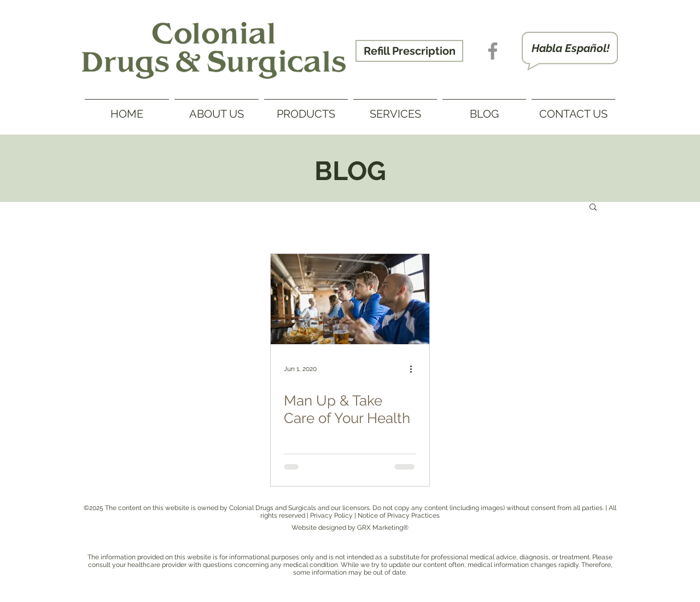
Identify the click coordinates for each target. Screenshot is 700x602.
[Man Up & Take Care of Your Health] (350, 299)
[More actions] (415, 369)
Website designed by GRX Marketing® (350, 528)
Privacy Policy (331, 516)
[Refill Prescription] (409, 51)
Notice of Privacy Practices (399, 516)
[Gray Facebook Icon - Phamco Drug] (493, 51)
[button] (593, 208)
